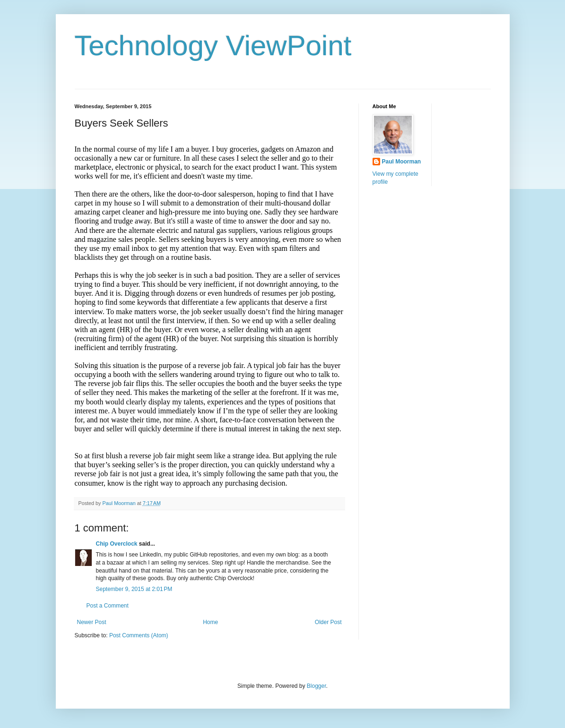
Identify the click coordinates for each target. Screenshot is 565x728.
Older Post (328, 622)
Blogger (317, 686)
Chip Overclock (117, 544)
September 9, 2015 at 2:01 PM (134, 589)
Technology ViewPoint (213, 46)
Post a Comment (108, 606)
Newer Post (92, 622)
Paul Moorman (402, 162)
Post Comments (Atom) (139, 635)
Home (210, 622)
